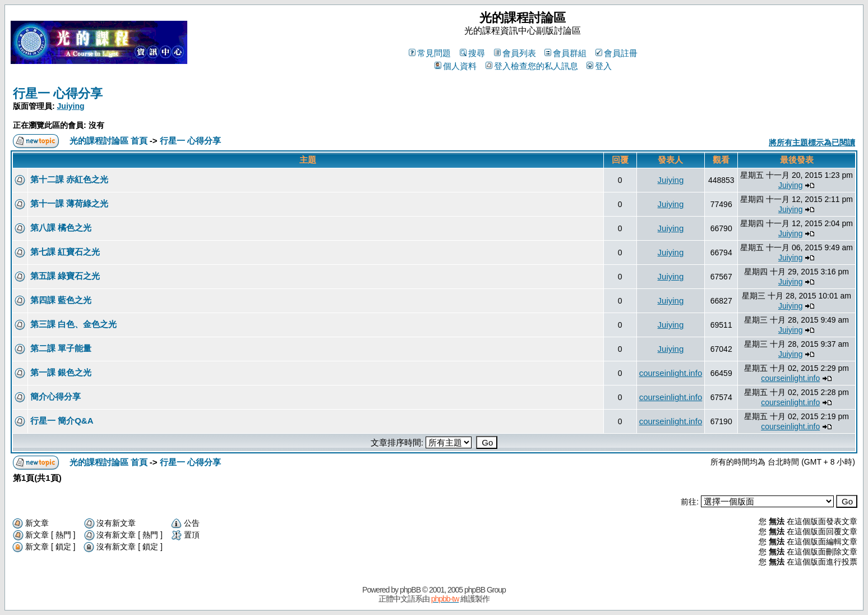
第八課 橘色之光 (61, 228)
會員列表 (515, 53)
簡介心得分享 (56, 396)
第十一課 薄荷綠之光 (69, 203)
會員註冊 (617, 53)
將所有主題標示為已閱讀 (812, 143)
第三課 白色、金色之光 (73, 324)
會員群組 (565, 53)
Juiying (71, 106)
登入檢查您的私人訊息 (532, 66)
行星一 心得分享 (58, 93)
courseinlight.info (671, 373)
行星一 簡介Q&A (62, 421)
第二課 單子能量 (61, 348)
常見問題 (430, 53)
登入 (599, 66)
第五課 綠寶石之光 (65, 276)
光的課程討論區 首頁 (108, 141)
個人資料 (456, 66)
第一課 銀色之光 (61, 372)
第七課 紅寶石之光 (65, 252)
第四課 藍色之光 (61, 300)
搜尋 (472, 53)
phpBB (410, 590)
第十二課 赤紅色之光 (69, 179)
